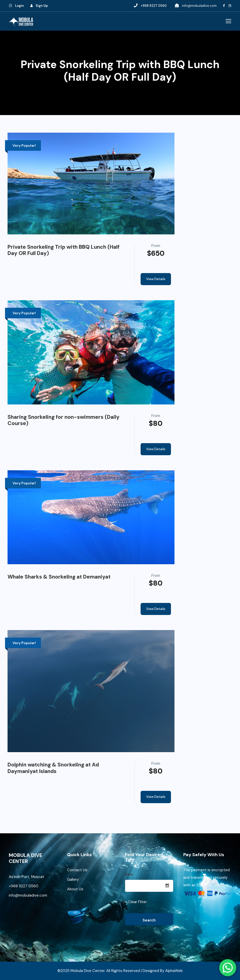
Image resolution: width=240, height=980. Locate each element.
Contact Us (77, 870)
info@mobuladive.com (199, 6)
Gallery (73, 880)
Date (129, 874)
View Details (156, 279)
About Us (75, 889)
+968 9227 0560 (24, 886)
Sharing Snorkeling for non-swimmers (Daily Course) (64, 420)
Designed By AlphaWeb (163, 971)
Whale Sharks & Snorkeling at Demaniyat (59, 577)
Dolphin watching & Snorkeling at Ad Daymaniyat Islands (53, 768)
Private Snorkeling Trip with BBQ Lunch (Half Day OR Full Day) (64, 250)
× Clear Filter (136, 902)
